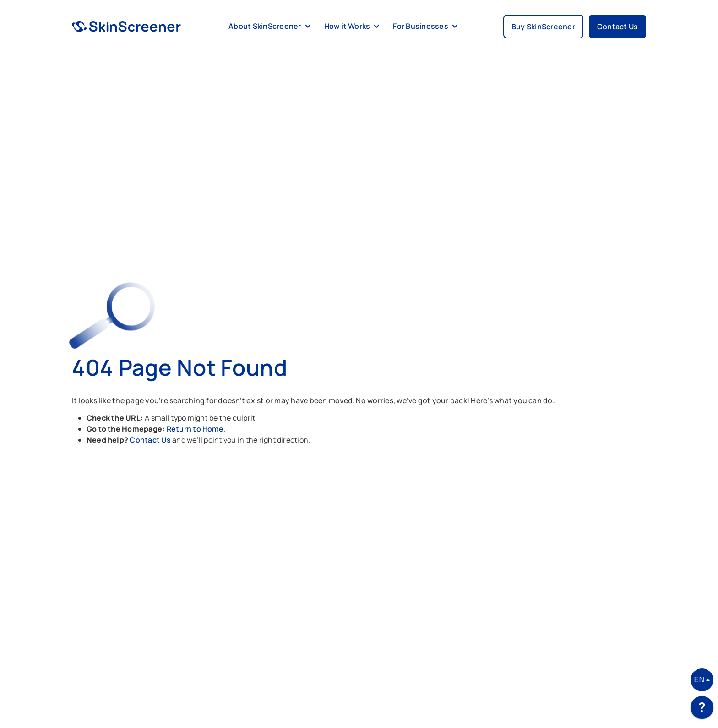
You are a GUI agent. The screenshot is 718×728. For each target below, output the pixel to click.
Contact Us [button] (617, 27)
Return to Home (195, 429)
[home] (126, 27)
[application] (702, 710)
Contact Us (151, 440)
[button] (268, 27)
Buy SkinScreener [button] (543, 27)
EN (699, 680)
